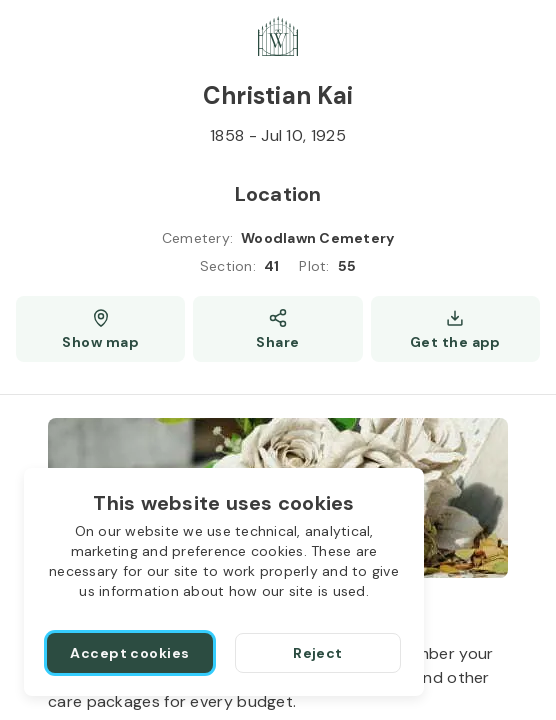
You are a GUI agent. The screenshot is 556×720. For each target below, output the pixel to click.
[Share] (277, 329)
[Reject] (318, 653)
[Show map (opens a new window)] (100, 329)
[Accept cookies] (130, 653)
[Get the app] (455, 329)
